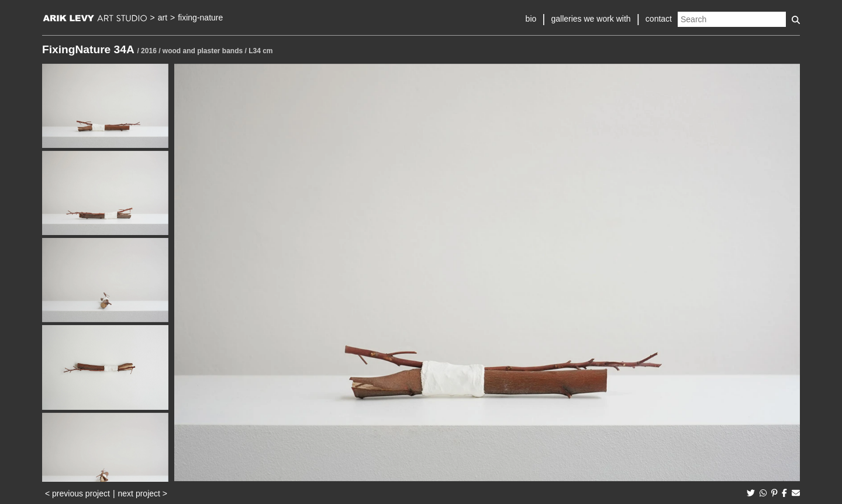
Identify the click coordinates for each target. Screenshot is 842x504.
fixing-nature (200, 18)
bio (531, 19)
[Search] (732, 19)
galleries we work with (591, 19)
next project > (143, 493)
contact (659, 19)
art (163, 18)
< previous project (77, 493)
